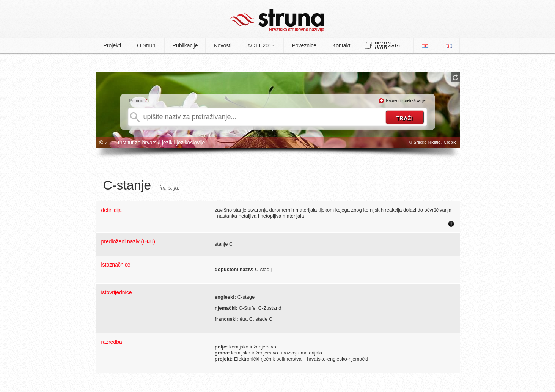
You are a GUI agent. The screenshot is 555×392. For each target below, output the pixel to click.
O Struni (147, 45)
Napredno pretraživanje (406, 101)
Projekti (112, 45)
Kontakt (341, 45)
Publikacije (185, 45)
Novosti (222, 45)
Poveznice (304, 45)
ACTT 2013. (262, 45)
